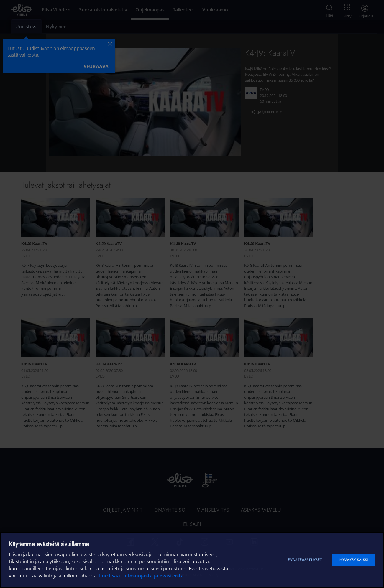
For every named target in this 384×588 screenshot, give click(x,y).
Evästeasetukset (305, 560)
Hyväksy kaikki (354, 560)
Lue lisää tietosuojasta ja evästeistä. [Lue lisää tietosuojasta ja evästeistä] (142, 576)
